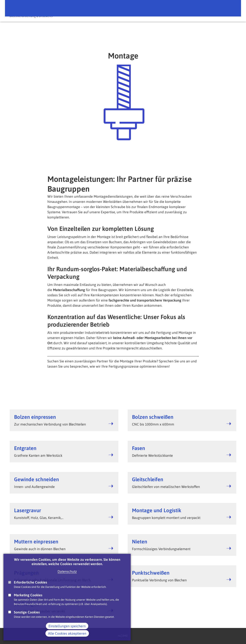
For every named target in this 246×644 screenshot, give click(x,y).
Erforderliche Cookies (31, 586)
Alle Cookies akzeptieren (67, 637)
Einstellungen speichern (67, 630)
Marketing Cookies (28, 599)
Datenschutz (67, 575)
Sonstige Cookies (27, 616)
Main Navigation (232, 11)
